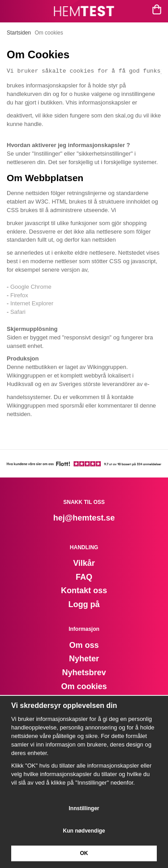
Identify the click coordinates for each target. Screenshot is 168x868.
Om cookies (84, 686)
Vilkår (84, 563)
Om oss (84, 645)
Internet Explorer (32, 303)
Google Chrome (31, 287)
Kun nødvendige (84, 831)
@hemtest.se (90, 518)
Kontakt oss (84, 590)
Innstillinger (84, 808)
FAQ (84, 577)
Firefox (19, 295)
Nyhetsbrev (84, 673)
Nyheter (84, 659)
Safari (18, 312)
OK (84, 853)
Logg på (84, 604)
